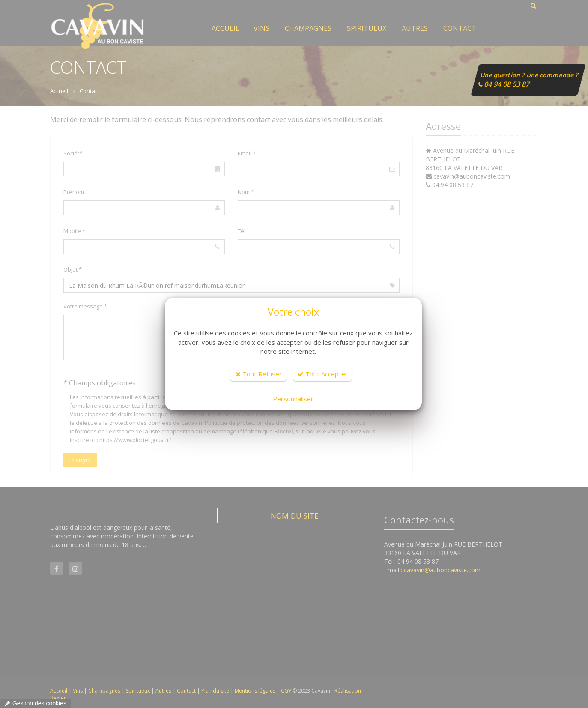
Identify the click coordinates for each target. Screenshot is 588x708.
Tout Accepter (322, 374)
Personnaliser (293, 399)
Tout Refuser (259, 374)
